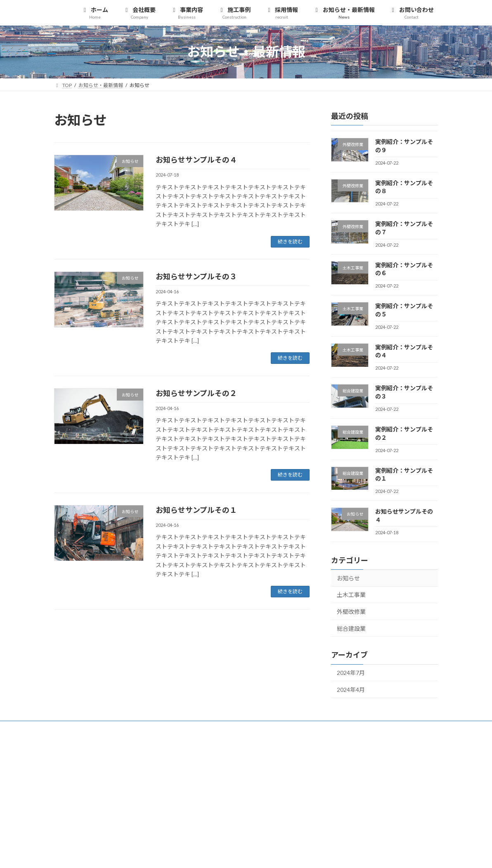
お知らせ (348, 578)
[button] (378, 759)
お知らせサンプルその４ (196, 160)
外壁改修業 (351, 612)
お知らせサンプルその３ (196, 276)
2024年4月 (351, 690)
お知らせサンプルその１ (196, 510)
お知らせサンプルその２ (196, 393)
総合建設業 (351, 628)
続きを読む (290, 242)
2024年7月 (351, 673)
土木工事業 (351, 595)
